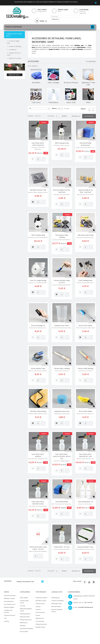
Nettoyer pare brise (26, 620)
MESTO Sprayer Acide (62, 143)
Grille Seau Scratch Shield (86, 235)
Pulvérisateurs (54, 102)
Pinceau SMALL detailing (62, 368)
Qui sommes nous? (10, 604)
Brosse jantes (24, 631)
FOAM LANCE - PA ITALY (62, 547)
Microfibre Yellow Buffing (38, 411)
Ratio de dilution (56, 606)
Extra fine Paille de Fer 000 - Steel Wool (62, 191)
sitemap (6, 621)
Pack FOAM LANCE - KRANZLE (38, 455)
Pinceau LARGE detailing (85, 368)
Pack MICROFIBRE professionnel (86, 144)
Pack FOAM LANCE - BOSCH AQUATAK (38, 144)
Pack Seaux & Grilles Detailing (62, 236)
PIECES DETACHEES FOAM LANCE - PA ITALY (38, 548)
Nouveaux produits (10, 595)
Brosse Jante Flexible (85, 411)
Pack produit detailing (26, 628)
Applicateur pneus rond (62, 411)
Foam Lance (36, 102)
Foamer (38, 615)
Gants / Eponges (54, 83)
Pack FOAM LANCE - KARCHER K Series (38, 503)
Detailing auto (56, 598)
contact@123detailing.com (85, 607)
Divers (88, 102)
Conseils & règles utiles (83, 12)
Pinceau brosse (40, 612)
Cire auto (23, 606)
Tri (30, 108)
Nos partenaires (9, 601)
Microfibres (36, 83)
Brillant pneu (24, 623)
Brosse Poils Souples (86, 325)
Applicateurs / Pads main (88, 84)
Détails (34, 53)
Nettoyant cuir (40, 618)
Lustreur (38, 609)
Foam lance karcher (41, 598)
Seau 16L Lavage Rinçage (38, 280)
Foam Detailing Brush (85, 280)
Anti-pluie (23, 626)
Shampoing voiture (41, 624)
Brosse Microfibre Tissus (85, 547)
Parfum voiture (40, 604)
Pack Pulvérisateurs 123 (86, 502)
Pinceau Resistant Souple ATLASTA (62, 281)
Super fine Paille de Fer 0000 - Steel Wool (86, 191)
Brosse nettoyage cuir (38, 325)
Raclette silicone (40, 627)
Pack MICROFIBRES (62, 502)
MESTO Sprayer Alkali (38, 235)
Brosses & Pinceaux (71, 83)
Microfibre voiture (41, 601)
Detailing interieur (25, 614)
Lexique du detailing (15, 46)
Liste (93, 109)
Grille (89, 109)
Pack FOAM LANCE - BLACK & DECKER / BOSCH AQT (62, 456)
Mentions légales (9, 607)
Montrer (54, 108)
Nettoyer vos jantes (15, 58)
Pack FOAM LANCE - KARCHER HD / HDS (86, 455)
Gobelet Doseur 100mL (62, 325)
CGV (5, 618)
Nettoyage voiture (57, 604)
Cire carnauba (40, 621)
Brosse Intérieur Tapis (38, 368)
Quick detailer (24, 598)
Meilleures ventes (9, 598)
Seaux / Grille (71, 102)
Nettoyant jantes (25, 617)
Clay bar (38, 606)
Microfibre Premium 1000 (38, 190)
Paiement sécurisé (10, 615)
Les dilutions (12, 50)
